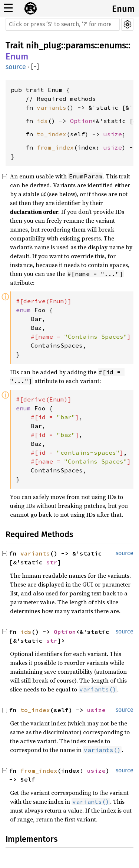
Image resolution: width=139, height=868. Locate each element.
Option (81, 121)
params (80, 45)
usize (113, 134)
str (52, 562)
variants (52, 107)
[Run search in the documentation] (63, 24)
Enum (123, 9)
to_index (52, 134)
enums (113, 45)
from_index (55, 147)
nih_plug (44, 45)
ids (42, 121)
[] (35, 67)
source (16, 67)
